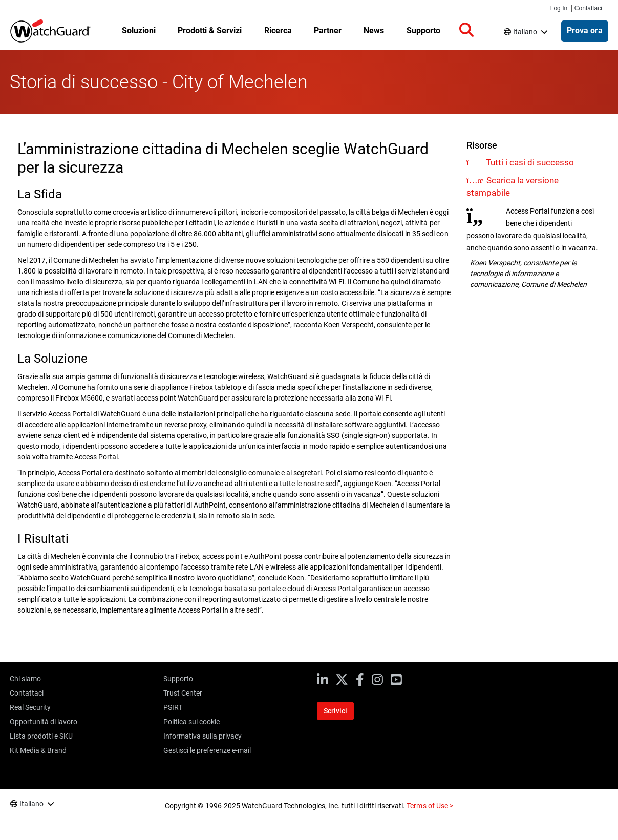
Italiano (525, 32)
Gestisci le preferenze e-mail (207, 750)
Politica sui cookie (191, 722)
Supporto (178, 679)
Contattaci (588, 8)
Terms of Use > (430, 806)
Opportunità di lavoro (44, 722)
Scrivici (335, 711)
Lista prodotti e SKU (41, 736)
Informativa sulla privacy (203, 736)
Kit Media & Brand (38, 750)
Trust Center (183, 693)
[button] (466, 30)
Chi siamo (25, 679)
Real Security (30, 707)
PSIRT (173, 707)
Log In (559, 8)
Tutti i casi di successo (530, 162)
